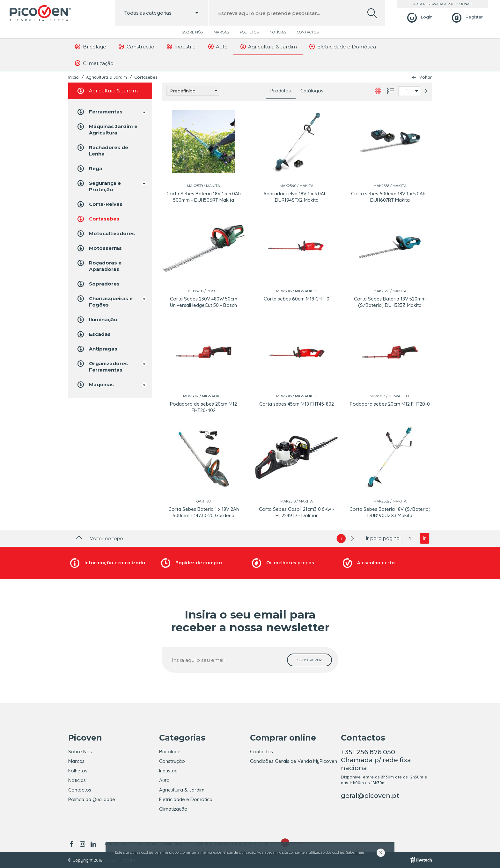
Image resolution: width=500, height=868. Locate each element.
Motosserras (99, 248)
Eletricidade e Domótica (342, 47)
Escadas (93, 334)
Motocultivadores (106, 234)
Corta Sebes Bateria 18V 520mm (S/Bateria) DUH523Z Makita (390, 302)
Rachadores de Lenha (102, 150)
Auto (217, 47)
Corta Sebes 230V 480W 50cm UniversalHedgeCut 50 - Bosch (204, 302)
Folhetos (249, 32)
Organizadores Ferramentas (102, 366)
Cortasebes (146, 77)
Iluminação (97, 320)
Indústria (181, 47)
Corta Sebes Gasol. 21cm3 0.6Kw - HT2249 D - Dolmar (297, 512)
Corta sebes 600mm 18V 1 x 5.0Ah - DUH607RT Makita (390, 197)
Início (74, 77)
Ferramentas (99, 112)
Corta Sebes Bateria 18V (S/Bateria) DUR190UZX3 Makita (390, 512)
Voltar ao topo (99, 538)
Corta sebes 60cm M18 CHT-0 (297, 299)
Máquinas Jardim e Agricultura (107, 129)
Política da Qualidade (92, 799)
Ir (425, 538)
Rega (89, 169)
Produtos (281, 91)
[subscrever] (309, 660)
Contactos (308, 32)
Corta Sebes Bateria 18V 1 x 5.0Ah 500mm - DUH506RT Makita (204, 197)
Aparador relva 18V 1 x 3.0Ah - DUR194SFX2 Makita (297, 197)
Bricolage (90, 47)
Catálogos (312, 91)
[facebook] (73, 844)
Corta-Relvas (99, 204)
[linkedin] (93, 844)
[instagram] (82, 844)
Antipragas (97, 349)
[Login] (419, 17)
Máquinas (95, 385)
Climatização (94, 63)
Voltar (426, 77)
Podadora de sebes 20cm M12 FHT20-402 (203, 407)
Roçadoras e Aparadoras (99, 266)
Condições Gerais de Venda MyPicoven (294, 761)
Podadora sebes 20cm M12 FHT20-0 (390, 404)
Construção (136, 47)
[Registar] (466, 17)
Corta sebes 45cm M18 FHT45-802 (297, 404)
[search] (372, 13)
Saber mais (355, 852)
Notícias (278, 32)
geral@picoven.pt (370, 796)
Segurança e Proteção (99, 186)
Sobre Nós (192, 32)
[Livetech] (421, 860)
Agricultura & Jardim (268, 47)
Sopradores (98, 284)
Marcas (221, 32)
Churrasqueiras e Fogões (104, 301)
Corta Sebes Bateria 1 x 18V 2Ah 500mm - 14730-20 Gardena (204, 512)
